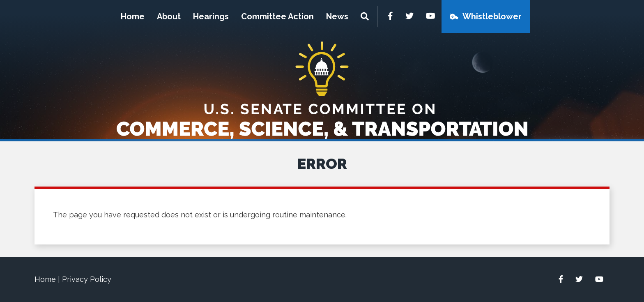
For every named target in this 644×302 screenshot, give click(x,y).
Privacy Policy (87, 279)
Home (133, 16)
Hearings (211, 16)
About (169, 16)
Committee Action (277, 16)
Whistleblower (492, 16)
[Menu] (366, 16)
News (337, 16)
